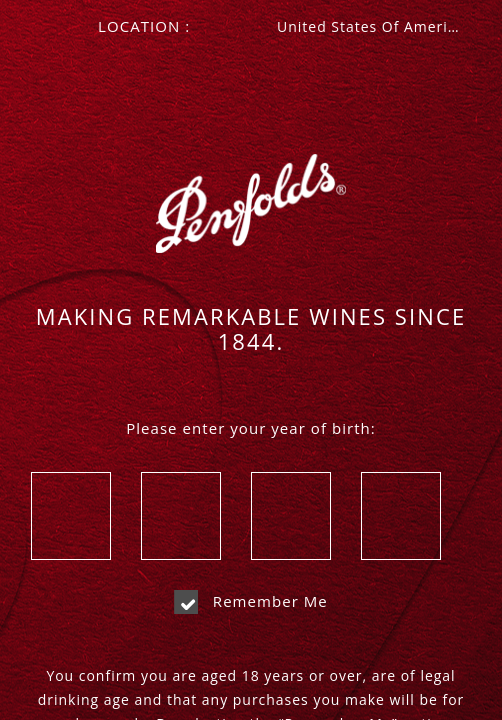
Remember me (251, 601)
